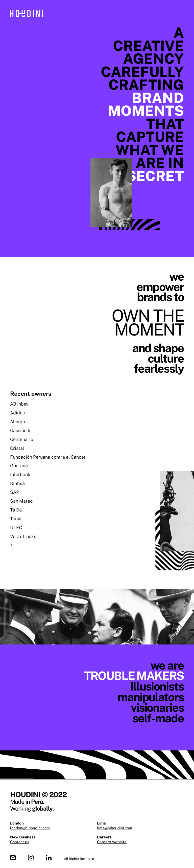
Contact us (20, 842)
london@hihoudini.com (30, 828)
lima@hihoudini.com (115, 828)
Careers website (112, 842)
